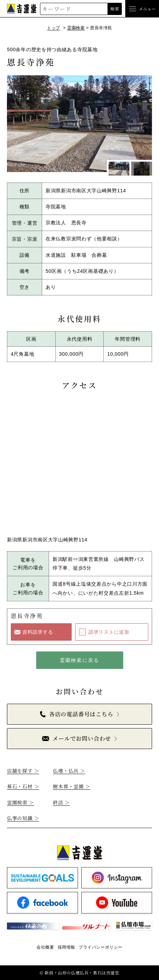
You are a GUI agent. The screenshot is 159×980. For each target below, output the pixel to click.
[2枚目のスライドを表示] (142, 169)
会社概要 (45, 947)
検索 (115, 9)
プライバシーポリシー (101, 947)
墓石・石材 (23, 786)
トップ (54, 28)
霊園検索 (76, 28)
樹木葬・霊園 (71, 786)
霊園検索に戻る (79, 660)
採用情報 (66, 947)
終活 (61, 802)
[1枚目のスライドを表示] (119, 169)
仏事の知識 (23, 818)
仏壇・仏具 (69, 771)
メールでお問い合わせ (77, 738)
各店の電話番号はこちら (77, 714)
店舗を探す (23, 771)
